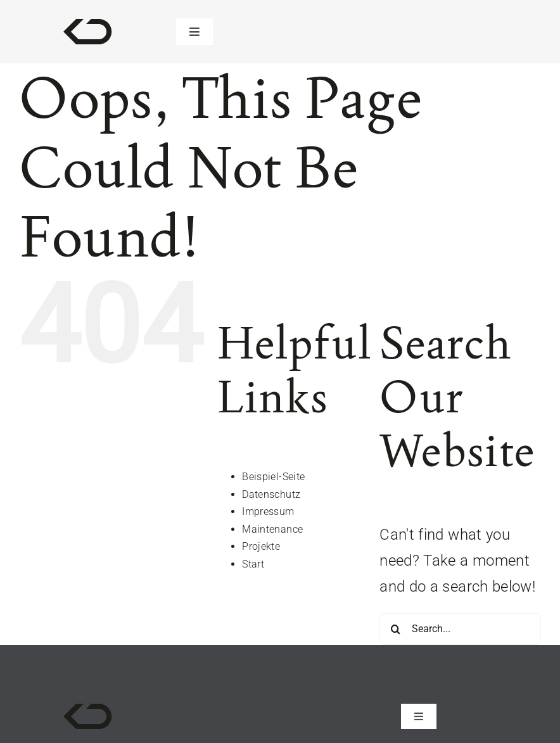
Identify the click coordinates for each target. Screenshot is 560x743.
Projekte (261, 546)
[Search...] (460, 629)
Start (253, 564)
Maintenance (272, 529)
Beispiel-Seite (273, 477)
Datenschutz (271, 494)
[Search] (395, 629)
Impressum (268, 511)
